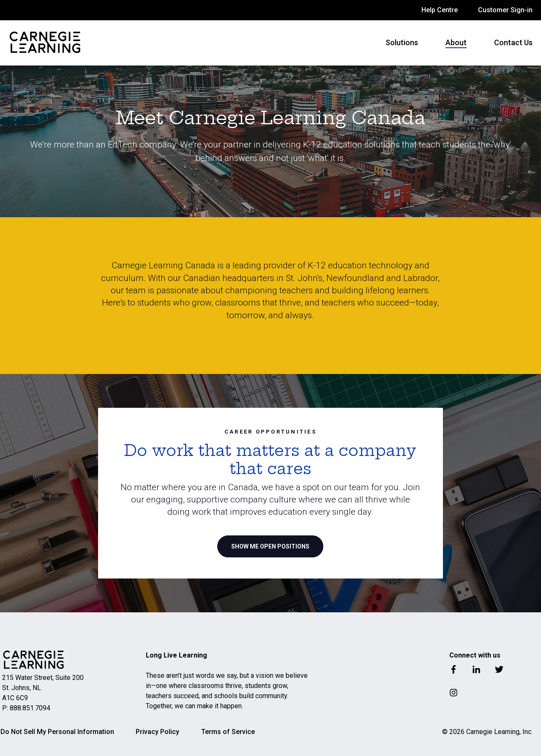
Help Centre (440, 10)
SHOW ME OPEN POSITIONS (270, 546)
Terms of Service (228, 732)
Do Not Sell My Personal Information (57, 732)
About (456, 42)
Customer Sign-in (505, 10)
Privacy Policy (157, 732)
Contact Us (513, 42)
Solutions (402, 42)
